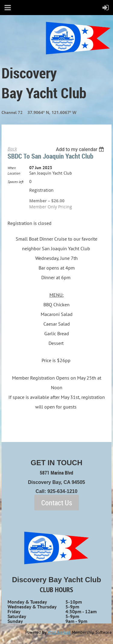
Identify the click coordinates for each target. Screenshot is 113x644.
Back (12, 149)
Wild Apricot (59, 632)
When (12, 168)
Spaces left (16, 182)
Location (14, 173)
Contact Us (57, 503)
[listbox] (81, 149)
